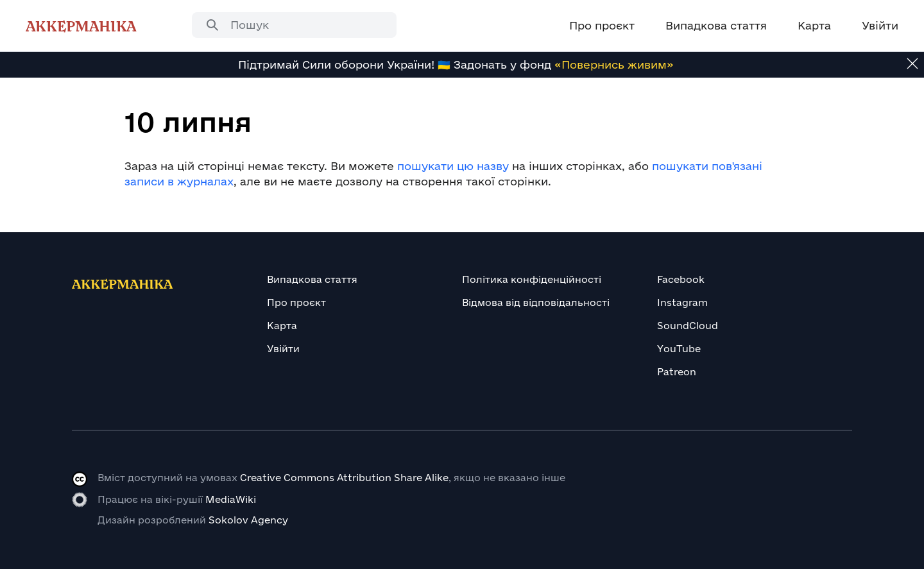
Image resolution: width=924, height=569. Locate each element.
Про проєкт (296, 302)
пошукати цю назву (453, 166)
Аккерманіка (81, 26)
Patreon (677, 372)
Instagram (682, 302)
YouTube (679, 349)
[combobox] (294, 25)
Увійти (283, 349)
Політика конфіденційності (532, 279)
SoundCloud (688, 326)
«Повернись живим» (614, 64)
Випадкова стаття (312, 279)
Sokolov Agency (248, 520)
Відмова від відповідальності (536, 302)
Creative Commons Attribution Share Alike (344, 478)
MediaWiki (231, 499)
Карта (282, 326)
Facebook (681, 279)
